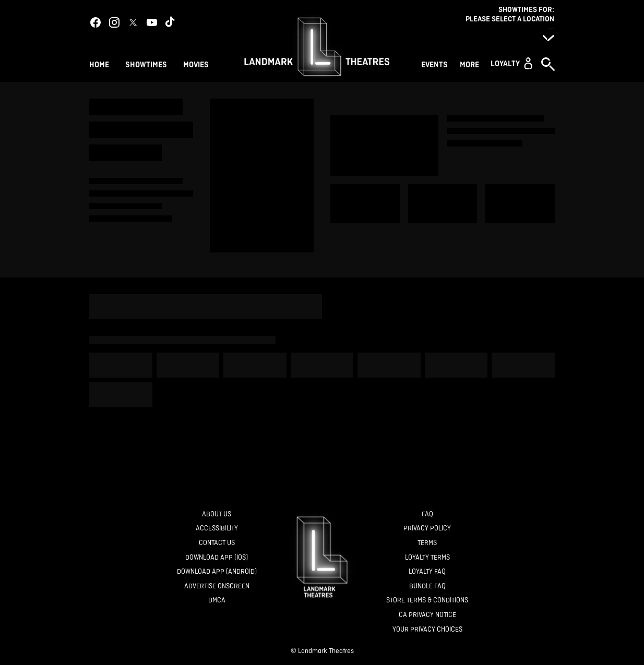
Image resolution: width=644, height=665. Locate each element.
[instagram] (114, 22)
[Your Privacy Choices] (427, 630)
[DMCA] (217, 601)
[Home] (99, 64)
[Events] (436, 64)
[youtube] (152, 22)
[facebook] (96, 22)
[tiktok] (171, 22)
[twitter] (133, 22)
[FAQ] (427, 515)
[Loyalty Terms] (427, 558)
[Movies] (198, 64)
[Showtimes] (146, 64)
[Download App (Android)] (217, 572)
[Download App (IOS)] (217, 558)
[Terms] (427, 543)
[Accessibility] (217, 529)
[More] (471, 64)
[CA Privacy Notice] (427, 615)
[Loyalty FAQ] (427, 572)
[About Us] (217, 515)
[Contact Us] (217, 543)
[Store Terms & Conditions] (427, 601)
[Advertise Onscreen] (217, 587)
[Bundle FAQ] (427, 587)
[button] (511, 63)
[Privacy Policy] (427, 529)
